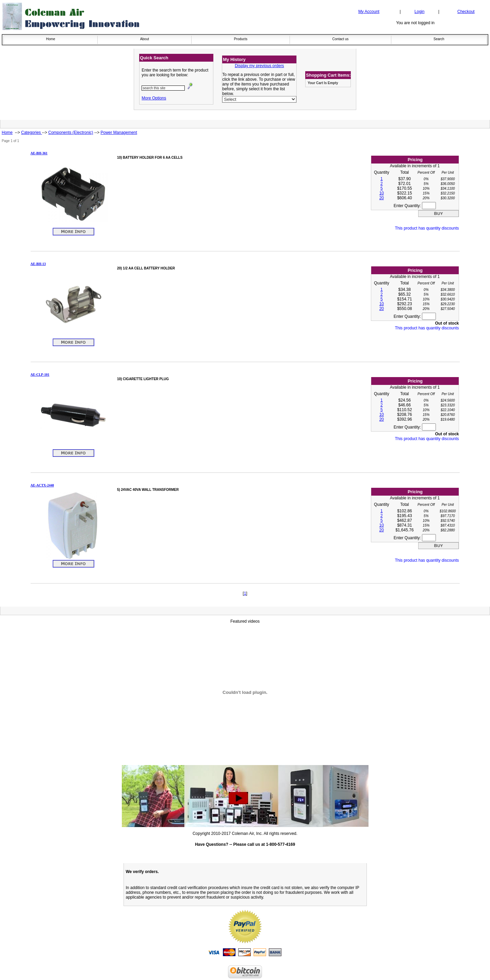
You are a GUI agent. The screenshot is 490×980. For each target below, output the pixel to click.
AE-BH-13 (38, 264)
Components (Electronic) (71, 133)
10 (382, 193)
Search (439, 39)
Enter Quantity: (415, 206)
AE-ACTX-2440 (42, 485)
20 (382, 198)
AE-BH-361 (39, 153)
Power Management (119, 133)
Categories (31, 133)
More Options (154, 98)
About (145, 39)
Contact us (341, 39)
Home (51, 39)
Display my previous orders (259, 66)
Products (240, 39)
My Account (369, 12)
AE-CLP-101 (40, 375)
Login (419, 12)
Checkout (466, 12)
